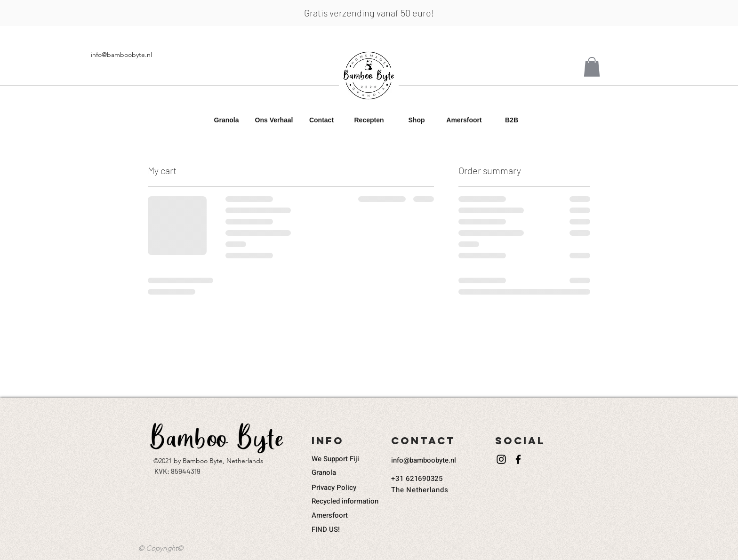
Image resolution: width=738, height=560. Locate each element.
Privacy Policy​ (334, 488)
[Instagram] (501, 459)
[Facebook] (518, 459)
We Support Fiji (335, 459)
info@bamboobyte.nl (121, 55)
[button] (227, 120)
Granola (324, 472)
